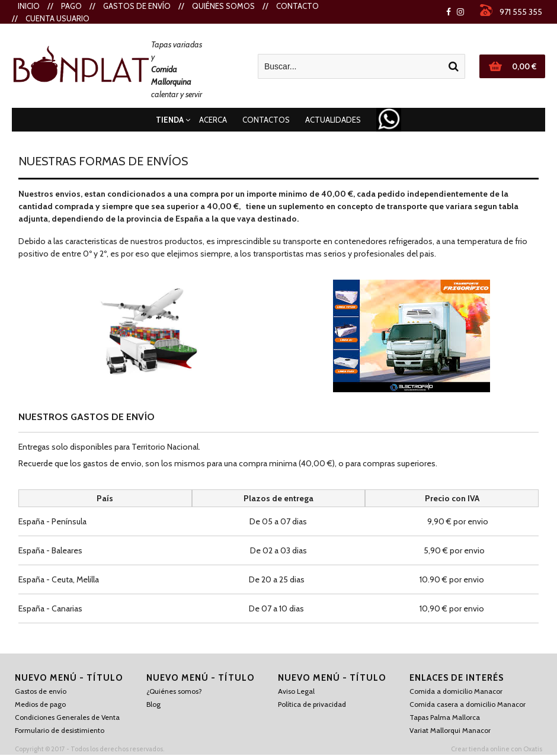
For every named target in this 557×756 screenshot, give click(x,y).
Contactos (266, 120)
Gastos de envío (137, 6)
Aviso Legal (296, 691)
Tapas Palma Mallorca (445, 717)
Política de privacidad (312, 704)
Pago (71, 6)
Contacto (297, 6)
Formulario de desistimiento (60, 730)
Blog (153, 704)
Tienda (170, 120)
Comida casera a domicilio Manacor (468, 704)
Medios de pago (40, 704)
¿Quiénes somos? (174, 691)
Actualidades (333, 120)
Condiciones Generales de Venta (67, 717)
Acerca (213, 120)
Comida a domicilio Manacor (456, 691)
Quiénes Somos (223, 6)
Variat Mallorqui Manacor (450, 730)
